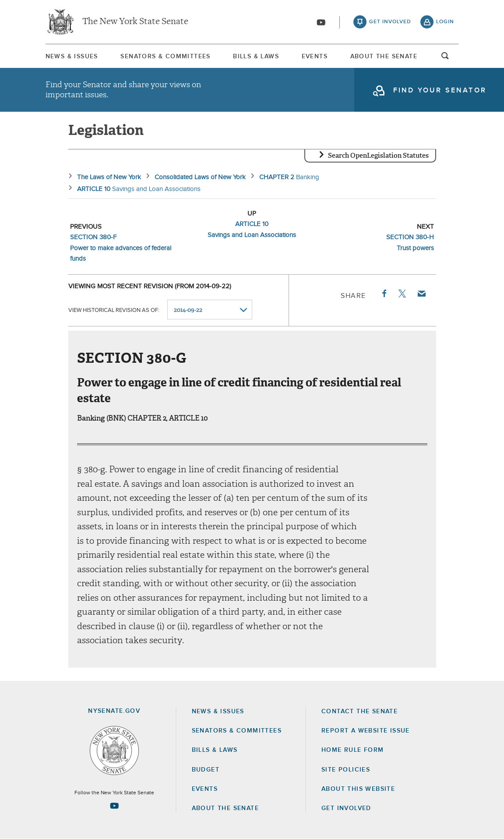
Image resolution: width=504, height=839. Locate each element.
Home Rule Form (353, 750)
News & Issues (72, 57)
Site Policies (346, 770)
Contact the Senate (359, 712)
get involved (390, 22)
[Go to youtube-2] (321, 22)
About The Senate (384, 57)
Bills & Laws (256, 57)
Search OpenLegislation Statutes (378, 156)
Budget (206, 770)
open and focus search (445, 58)
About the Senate (225, 808)
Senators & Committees (165, 57)
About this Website (358, 789)
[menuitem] (72, 56)
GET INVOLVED (346, 808)
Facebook (384, 294)
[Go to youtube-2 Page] (114, 806)
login (445, 22)
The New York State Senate (135, 22)
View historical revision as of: (114, 310)
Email (421, 294)
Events (315, 57)
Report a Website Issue (366, 731)
